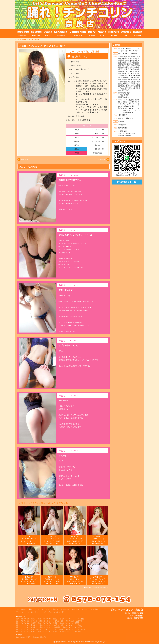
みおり (37, 39)
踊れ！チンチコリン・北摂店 (71, 625)
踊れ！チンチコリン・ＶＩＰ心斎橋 (72, 619)
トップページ (21, 609)
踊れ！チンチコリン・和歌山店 (70, 631)
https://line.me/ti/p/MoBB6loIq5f (127, 175)
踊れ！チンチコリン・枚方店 (49, 625)
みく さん (25, 159)
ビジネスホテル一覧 (56, 612)
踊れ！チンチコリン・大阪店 (26, 619)
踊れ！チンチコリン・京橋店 (48, 623)
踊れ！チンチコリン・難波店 (48, 619)
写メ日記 (85, 609)
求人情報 (94, 609)
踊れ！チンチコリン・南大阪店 (50, 627)
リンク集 (29, 612)
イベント (45, 609)
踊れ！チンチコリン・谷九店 (49, 621)
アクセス (20, 612)
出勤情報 (55, 609)
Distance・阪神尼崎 (40, 637)
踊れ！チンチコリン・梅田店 (26, 623)
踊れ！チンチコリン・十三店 (70, 623)
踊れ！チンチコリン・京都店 (54, 629)
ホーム (17, 39)
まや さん (102, 159)
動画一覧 (76, 609)
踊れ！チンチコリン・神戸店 (73, 627)
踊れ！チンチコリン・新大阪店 (27, 625)
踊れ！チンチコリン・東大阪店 (27, 627)
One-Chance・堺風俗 (23, 637)
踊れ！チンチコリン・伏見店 (76, 629)
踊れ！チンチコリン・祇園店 (26, 631)
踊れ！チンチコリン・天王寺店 (72, 621)
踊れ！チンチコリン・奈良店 (48, 631)
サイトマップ (40, 612)
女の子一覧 (65, 609)
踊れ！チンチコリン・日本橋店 (27, 621)
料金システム (34, 609)
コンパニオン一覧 (27, 39)
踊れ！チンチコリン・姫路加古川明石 (29, 629)
